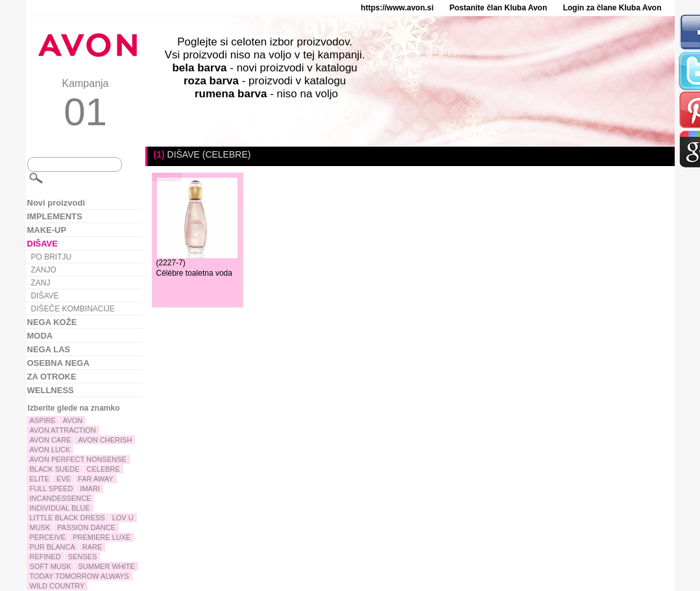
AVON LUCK (50, 450)
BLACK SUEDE (55, 469)
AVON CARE (51, 440)
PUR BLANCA (53, 547)
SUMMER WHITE (106, 566)
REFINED (45, 557)
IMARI (90, 488)
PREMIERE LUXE (102, 537)
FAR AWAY (96, 479)
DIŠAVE (45, 296)
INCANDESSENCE (61, 498)
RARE (92, 547)
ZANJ (41, 283)
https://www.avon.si (397, 8)
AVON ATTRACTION (63, 430)
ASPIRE (43, 420)
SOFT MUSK (51, 566)
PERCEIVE (48, 537)
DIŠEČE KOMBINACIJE (73, 309)
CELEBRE (103, 469)
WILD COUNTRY (57, 586)
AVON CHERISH (105, 440)
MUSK (40, 527)
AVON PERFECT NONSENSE (78, 459)
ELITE (40, 479)
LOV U (123, 518)
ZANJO (44, 270)
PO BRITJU (52, 257)
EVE (64, 479)
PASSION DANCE (86, 527)
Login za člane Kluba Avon (612, 8)
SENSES (83, 557)
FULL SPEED (52, 488)
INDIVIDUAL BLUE (60, 508)
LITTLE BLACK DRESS (67, 518)
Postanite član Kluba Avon (498, 8)
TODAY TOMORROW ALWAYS (79, 576)
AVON (73, 420)
